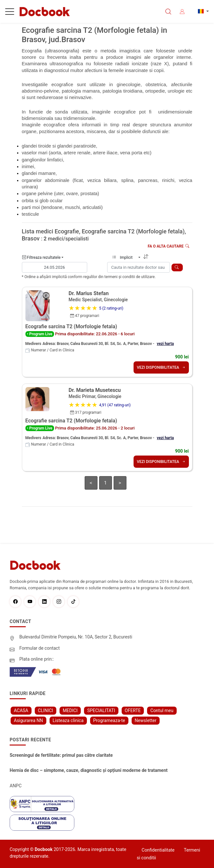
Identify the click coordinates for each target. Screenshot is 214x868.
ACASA (21, 710)
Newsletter (146, 720)
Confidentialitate (158, 850)
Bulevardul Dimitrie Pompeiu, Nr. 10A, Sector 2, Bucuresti (76, 637)
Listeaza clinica (68, 720)
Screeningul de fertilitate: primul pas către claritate (61, 755)
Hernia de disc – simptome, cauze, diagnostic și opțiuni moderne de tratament (89, 770)
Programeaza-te (109, 720)
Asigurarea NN (28, 720)
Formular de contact (40, 648)
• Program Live (40, 334)
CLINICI (46, 710)
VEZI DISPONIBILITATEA (161, 367)
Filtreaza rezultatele (42, 258)
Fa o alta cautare (168, 246)
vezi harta (165, 344)
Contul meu (162, 710)
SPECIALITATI (101, 710)
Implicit (125, 258)
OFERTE (133, 710)
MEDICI (70, 710)
